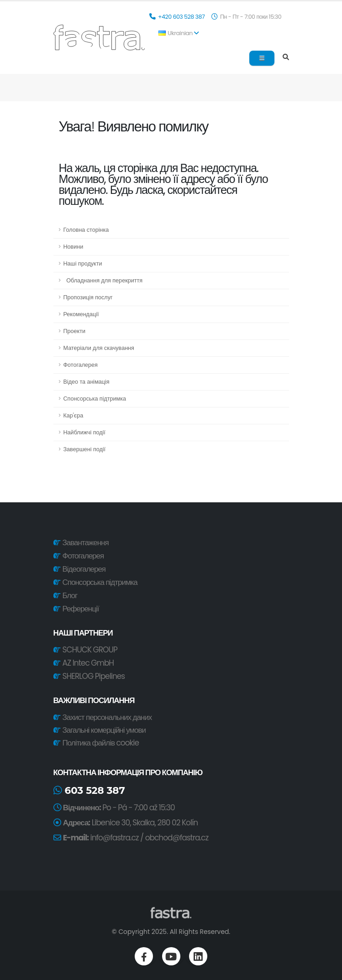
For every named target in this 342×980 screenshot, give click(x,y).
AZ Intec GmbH (88, 663)
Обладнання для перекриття (103, 280)
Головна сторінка (86, 230)
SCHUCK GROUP (90, 650)
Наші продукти (83, 263)
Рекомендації (81, 314)
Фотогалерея (81, 365)
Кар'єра (74, 415)
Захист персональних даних (106, 717)
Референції (81, 609)
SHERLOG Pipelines (94, 676)
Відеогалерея (84, 569)
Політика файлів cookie (100, 743)
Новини (74, 247)
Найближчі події (84, 432)
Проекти (75, 331)
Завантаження (86, 542)
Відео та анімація (87, 382)
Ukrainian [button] (179, 33)
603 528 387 (89, 790)
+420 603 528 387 (182, 17)
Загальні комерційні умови (103, 730)
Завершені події (85, 449)
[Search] (286, 57)
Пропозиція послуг (88, 297)
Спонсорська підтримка (95, 399)
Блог (70, 595)
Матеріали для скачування (99, 348)
